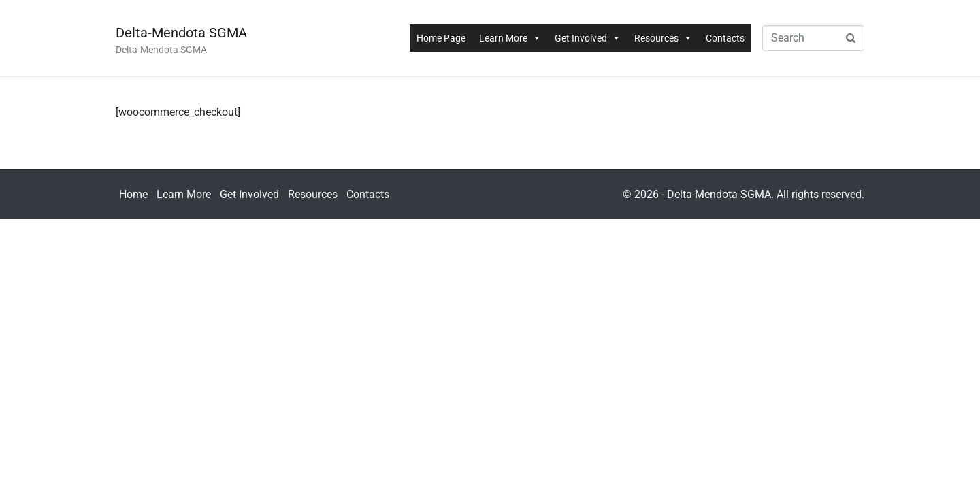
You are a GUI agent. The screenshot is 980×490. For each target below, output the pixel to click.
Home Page (441, 38)
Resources (663, 38)
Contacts (725, 38)
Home (133, 194)
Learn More (510, 38)
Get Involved (588, 38)
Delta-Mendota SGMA (181, 33)
